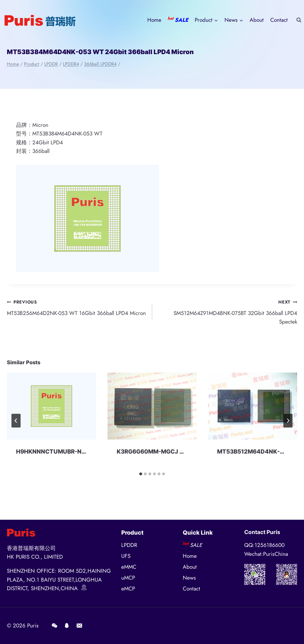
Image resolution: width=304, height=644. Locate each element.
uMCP (128, 578)
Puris (33, 626)
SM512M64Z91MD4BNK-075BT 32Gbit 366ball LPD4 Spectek (227, 312)
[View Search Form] (299, 20)
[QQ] (67, 626)
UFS (126, 556)
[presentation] (51, 406)
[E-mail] (79, 626)
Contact (279, 20)
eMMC (129, 567)
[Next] (288, 421)
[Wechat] (54, 626)
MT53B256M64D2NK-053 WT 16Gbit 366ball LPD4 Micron (77, 307)
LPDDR (129, 545)
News (189, 578)
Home (154, 20)
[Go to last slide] (16, 421)
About (257, 20)
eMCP (128, 589)
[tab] (141, 474)
